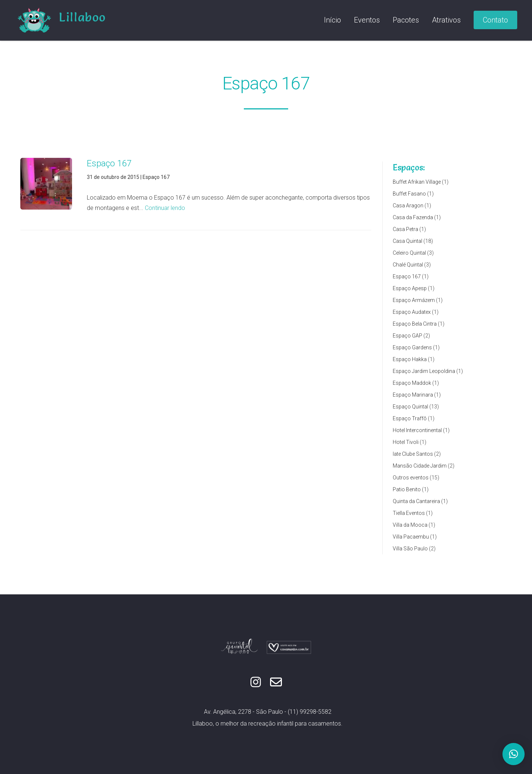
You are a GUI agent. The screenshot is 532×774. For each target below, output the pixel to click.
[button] (514, 754)
